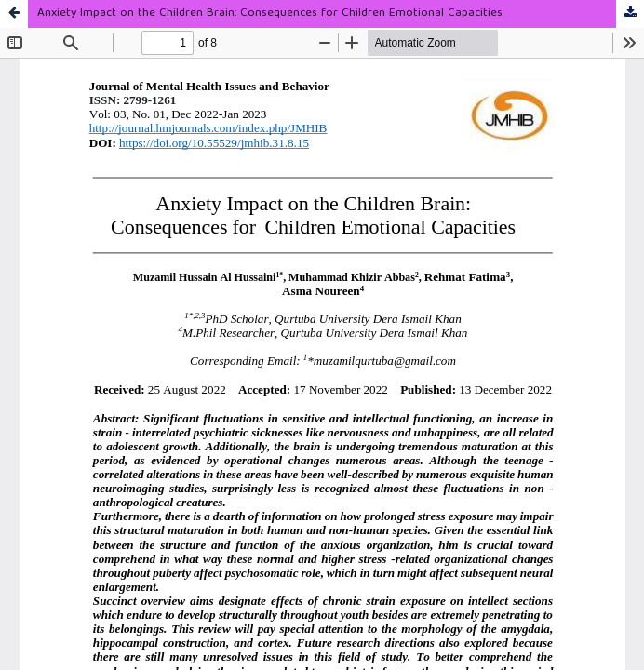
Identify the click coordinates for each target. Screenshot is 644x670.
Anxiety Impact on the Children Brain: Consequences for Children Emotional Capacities (270, 13)
